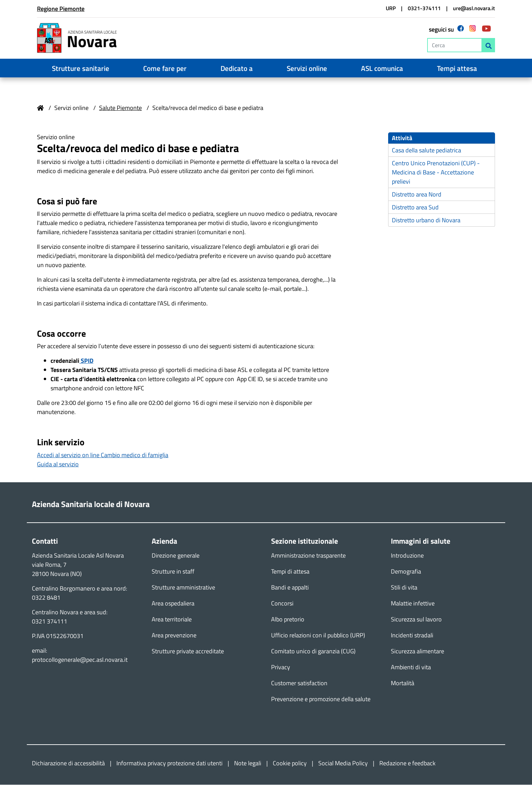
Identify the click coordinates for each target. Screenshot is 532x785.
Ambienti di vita (411, 667)
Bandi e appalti (290, 588)
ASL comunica (382, 68)
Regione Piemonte (61, 9)
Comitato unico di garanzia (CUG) (313, 651)
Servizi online (307, 68)
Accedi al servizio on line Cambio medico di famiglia (103, 455)
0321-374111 (424, 8)
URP (391, 8)
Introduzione (407, 556)
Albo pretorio (288, 620)
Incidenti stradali (412, 636)
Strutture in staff (173, 572)
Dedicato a (237, 68)
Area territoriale (172, 620)
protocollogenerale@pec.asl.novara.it (80, 660)
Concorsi (282, 604)
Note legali (248, 763)
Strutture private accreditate (188, 651)
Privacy (281, 667)
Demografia (406, 572)
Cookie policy (290, 763)
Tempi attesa (457, 68)
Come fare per (165, 68)
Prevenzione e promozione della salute (321, 699)
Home (40, 108)
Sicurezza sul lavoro (416, 620)
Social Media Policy (343, 763)
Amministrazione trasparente (308, 556)
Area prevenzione (174, 636)
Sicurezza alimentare (417, 651)
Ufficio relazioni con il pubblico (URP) (318, 636)
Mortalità (403, 683)
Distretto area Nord (417, 195)
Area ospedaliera (173, 604)
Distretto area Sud (415, 208)
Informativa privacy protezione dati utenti (169, 763)
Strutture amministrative (183, 588)
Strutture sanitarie (81, 68)
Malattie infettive (413, 604)
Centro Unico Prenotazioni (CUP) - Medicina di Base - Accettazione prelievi (436, 173)
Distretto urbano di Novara (426, 221)
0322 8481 (46, 598)
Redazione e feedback (407, 763)
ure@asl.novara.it (474, 8)
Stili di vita (404, 588)
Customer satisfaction (299, 683)
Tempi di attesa (290, 572)
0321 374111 (50, 622)
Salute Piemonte (120, 108)
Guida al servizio (58, 464)
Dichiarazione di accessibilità (68, 763)
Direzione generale (176, 556)
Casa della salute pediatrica (426, 151)
